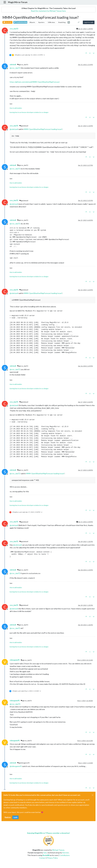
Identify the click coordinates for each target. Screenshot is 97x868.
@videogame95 (23, 763)
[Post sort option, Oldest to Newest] (79, 22)
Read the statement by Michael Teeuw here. (48, 11)
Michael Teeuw (58, 850)
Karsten (66, 853)
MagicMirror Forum (18, 2)
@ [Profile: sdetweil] (14, 129)
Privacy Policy (52, 858)
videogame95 (15, 660)
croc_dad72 (14, 29)
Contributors (65, 855)
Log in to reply (89, 22)
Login (15, 817)
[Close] (93, 795)
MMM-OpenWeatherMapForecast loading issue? (43, 129)
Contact (42, 858)
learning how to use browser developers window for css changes (29, 112)
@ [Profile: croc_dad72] (15, 68)
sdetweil (13, 65)
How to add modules (16, 108)
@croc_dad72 (23, 65)
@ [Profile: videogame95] (16, 766)
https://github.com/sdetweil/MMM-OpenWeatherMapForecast (35, 82)
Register (8, 817)
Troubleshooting (20, 22)
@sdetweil (24, 126)
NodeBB (46, 855)
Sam (45, 853)
